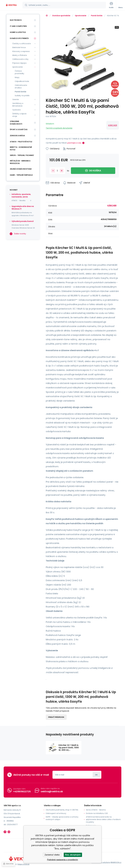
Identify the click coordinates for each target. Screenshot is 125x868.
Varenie (16, 99)
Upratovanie (81, 16)
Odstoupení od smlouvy (56, 813)
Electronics (16, 20)
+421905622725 (22, 792)
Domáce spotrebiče (61, 16)
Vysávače (16, 110)
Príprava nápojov (19, 63)
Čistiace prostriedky (19, 72)
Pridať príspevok (56, 717)
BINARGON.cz (116, 862)
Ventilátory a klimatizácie (18, 105)
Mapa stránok (24, 864)
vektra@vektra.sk (52, 791)
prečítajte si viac (74, 143)
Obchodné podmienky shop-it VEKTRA (62, 810)
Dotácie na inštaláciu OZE (97, 813)
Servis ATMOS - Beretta (96, 810)
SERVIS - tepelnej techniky (22, 155)
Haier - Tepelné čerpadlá (21, 175)
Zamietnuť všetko (52, 855)
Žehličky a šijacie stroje (19, 115)
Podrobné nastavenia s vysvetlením (63, 860)
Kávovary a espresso (21, 51)
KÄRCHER (113, 125)
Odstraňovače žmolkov (21, 86)
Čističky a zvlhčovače (22, 44)
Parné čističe (97, 16)
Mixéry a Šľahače (20, 55)
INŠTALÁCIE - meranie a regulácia (20, 162)
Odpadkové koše (22, 81)
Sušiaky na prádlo (22, 96)
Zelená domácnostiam (21, 169)
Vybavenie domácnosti (16, 123)
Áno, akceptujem (73, 855)
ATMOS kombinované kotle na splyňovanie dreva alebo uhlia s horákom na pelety (103, 819)
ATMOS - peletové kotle (21, 142)
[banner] (11, 5)
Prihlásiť (96, 775)
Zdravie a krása (17, 136)
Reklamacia (91, 826)
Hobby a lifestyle (18, 32)
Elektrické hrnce (19, 47)
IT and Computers (18, 26)
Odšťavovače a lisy (20, 59)
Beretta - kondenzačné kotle (21, 148)
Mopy (17, 77)
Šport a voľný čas (19, 129)
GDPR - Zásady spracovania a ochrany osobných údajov (62, 818)
